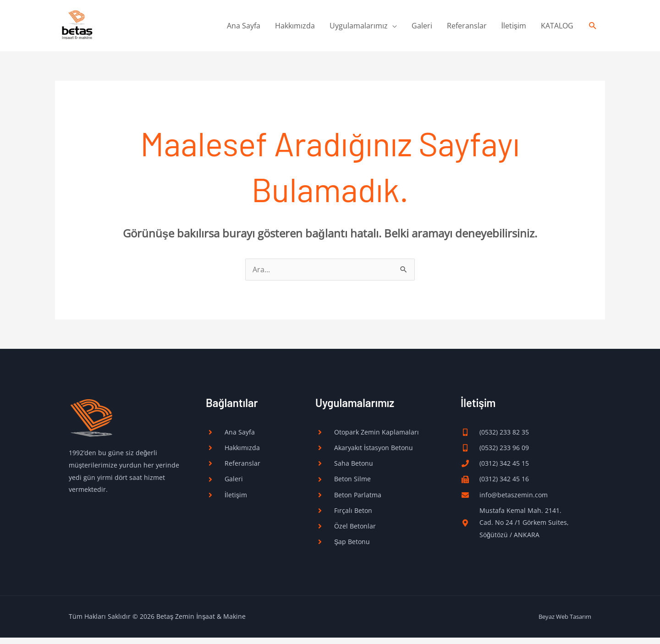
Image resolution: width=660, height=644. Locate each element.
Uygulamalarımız (359, 28)
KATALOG (557, 28)
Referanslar (467, 28)
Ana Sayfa (244, 28)
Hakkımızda (295, 28)
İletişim (514, 28)
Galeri (422, 28)
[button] (593, 28)
